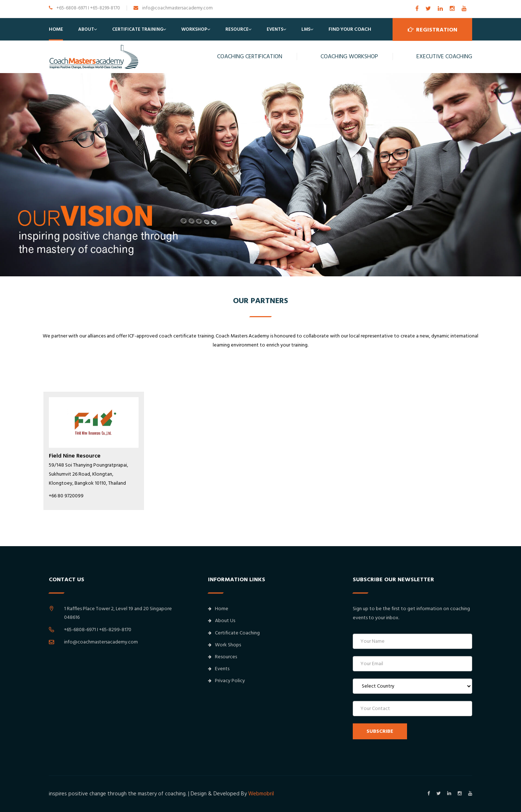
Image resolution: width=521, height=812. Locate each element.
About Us (222, 621)
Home (56, 29)
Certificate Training (138, 29)
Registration (433, 29)
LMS (306, 29)
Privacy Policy (226, 681)
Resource (237, 29)
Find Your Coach (350, 29)
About (86, 29)
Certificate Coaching (234, 633)
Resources (223, 657)
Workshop (194, 29)
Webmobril (261, 794)
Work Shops (225, 645)
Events (275, 29)
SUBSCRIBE (380, 731)
